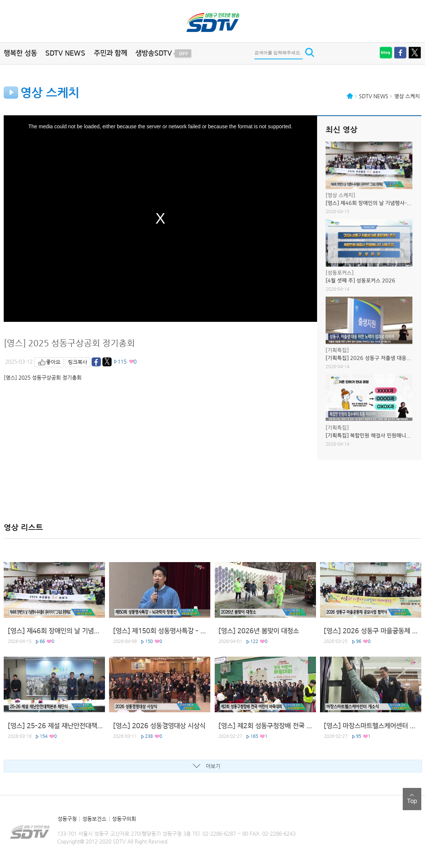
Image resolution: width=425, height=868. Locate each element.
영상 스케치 (407, 96)
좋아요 (53, 362)
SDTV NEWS (65, 53)
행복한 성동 (20, 53)
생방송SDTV (154, 53)
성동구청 (67, 819)
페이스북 (401, 53)
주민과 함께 (111, 53)
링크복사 (78, 362)
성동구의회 (124, 819)
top (412, 799)
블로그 (386, 53)
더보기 (213, 766)
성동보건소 (94, 819)
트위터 (415, 53)
